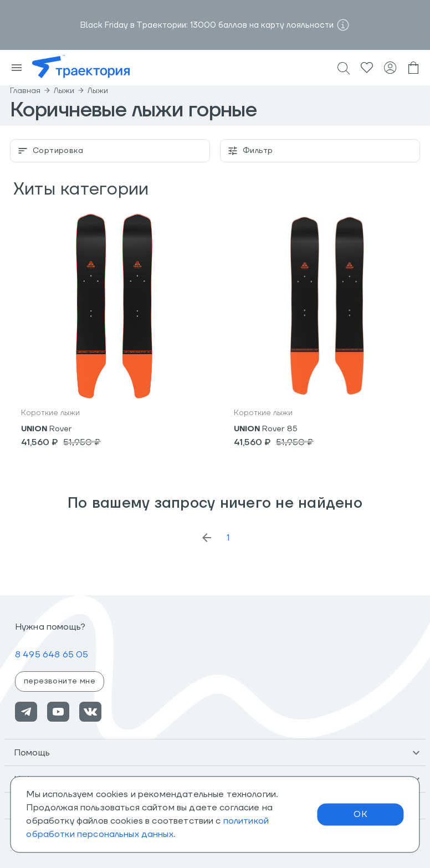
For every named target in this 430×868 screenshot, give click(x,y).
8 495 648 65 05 (52, 655)
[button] (215, 753)
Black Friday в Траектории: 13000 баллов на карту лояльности (207, 25)
